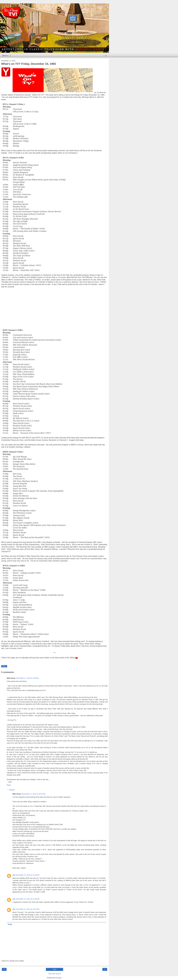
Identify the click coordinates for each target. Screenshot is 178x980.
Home (54, 969)
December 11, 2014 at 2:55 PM (27, 678)
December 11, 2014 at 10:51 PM (34, 794)
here (40, 97)
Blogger (59, 978)
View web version (54, 974)
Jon (14, 875)
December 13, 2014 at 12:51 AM (28, 909)
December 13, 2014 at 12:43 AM (28, 875)
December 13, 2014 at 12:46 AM (28, 899)
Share (4, 666)
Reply (9, 785)
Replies (12, 790)
